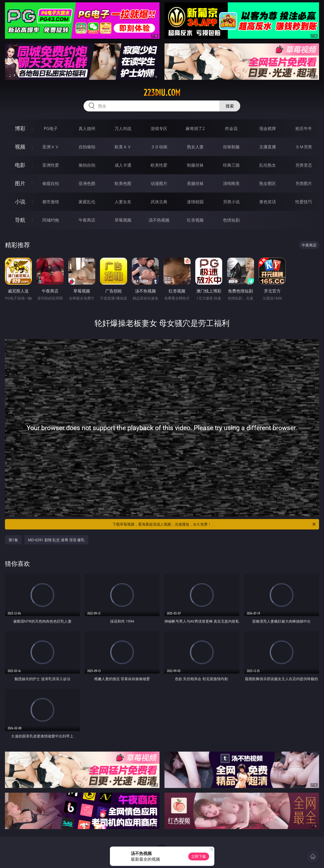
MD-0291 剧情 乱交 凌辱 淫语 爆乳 (56, 540)
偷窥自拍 (51, 183)
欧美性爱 (159, 165)
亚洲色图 (87, 183)
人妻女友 (123, 202)
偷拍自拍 (87, 165)
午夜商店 (87, 220)
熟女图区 (268, 183)
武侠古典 (159, 202)
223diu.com (162, 93)
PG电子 (51, 128)
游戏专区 (159, 128)
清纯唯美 (231, 183)
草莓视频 (123, 220)
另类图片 (304, 183)
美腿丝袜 (195, 183)
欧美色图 (123, 183)
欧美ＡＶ (123, 147)
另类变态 (304, 165)
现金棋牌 (268, 128)
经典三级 (231, 165)
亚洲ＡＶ (51, 147)
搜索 (230, 106)
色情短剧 (231, 220)
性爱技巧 (304, 202)
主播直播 (268, 147)
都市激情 (51, 202)
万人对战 (123, 128)
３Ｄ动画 (159, 147)
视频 (20, 147)
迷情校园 (195, 202)
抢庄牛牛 (304, 128)
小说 (20, 202)
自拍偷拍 (87, 147)
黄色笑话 (268, 202)
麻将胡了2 (195, 128)
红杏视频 (195, 220)
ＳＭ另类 (304, 147)
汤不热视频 (159, 220)
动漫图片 (159, 183)
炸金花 (231, 128)
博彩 (20, 128)
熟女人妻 (195, 147)
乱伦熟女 (268, 165)
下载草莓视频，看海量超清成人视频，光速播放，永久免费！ (214, 524)
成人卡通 (123, 165)
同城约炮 (51, 220)
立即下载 (199, 856)
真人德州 (87, 128)
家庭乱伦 (87, 202)
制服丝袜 (195, 165)
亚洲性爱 (51, 165)
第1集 (13, 540)
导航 (20, 220)
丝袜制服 (231, 147)
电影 (20, 165)
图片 (20, 183)
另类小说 (231, 202)
